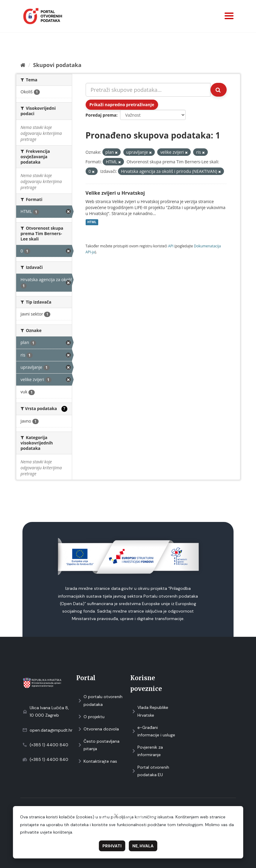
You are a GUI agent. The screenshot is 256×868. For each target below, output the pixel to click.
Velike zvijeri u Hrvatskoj (115, 193)
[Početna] (23, 65)
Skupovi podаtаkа (57, 65)
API (171, 246)
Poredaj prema (101, 115)
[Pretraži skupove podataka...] (148, 90)
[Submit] (219, 90)
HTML (92, 222)
